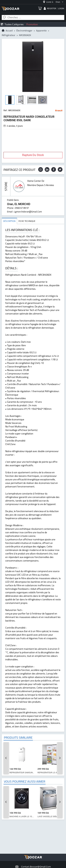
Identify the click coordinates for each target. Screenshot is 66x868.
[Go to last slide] (6, 758)
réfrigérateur (9, 35)
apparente (41, 31)
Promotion (32, 24)
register (52, 8)
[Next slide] (60, 758)
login (61, 8)
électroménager (24, 31)
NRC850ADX (25, 35)
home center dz (36, 181)
